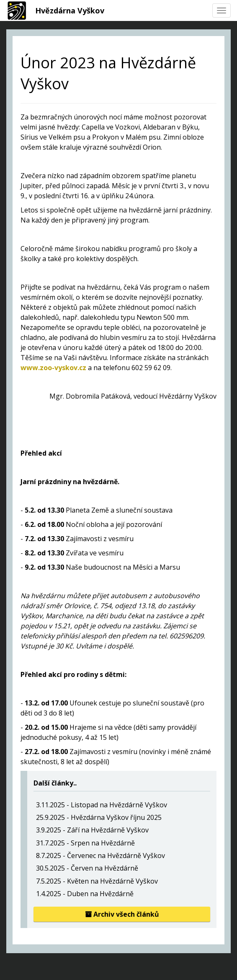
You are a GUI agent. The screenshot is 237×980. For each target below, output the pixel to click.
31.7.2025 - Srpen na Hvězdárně (85, 843)
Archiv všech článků (122, 914)
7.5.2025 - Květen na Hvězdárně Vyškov (97, 881)
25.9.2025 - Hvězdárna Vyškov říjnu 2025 (99, 817)
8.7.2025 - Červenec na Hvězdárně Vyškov (100, 856)
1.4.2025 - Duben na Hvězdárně (85, 894)
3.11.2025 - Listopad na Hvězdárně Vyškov (102, 805)
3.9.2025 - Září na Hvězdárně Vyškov (92, 830)
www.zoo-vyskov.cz (53, 368)
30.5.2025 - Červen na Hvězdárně (87, 868)
